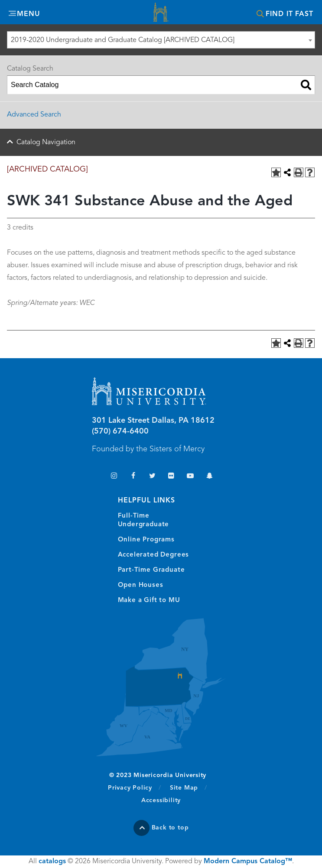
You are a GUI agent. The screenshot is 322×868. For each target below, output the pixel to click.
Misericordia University (161, 13)
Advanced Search (34, 115)
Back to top (170, 828)
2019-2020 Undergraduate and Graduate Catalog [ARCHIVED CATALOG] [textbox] (123, 40)
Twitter (152, 477)
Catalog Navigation (46, 143)
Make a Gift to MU (149, 601)
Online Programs (146, 540)
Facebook (133, 477)
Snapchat (210, 477)
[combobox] (161, 40)
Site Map (184, 788)
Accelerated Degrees (154, 555)
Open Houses (141, 585)
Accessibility (161, 800)
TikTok (95, 477)
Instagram (114, 477)
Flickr (171, 477)
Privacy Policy (135, 787)
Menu (29, 14)
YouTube (190, 477)
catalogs (52, 862)
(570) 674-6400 (120, 431)
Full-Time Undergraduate (144, 520)
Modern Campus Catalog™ (248, 862)
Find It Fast (289, 14)
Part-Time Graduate (151, 570)
